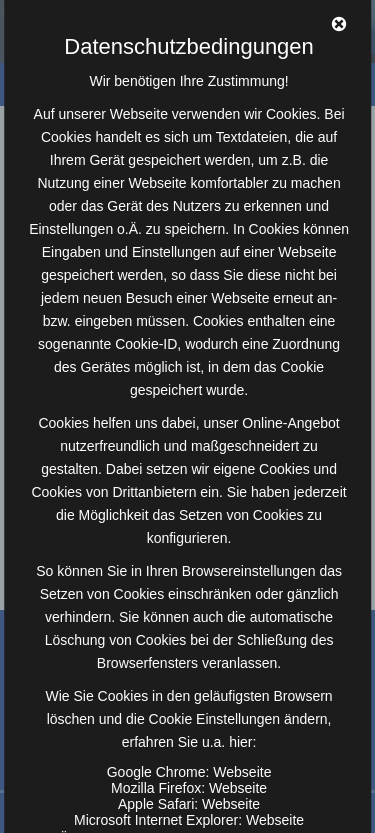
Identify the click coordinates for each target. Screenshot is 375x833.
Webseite (242, 772)
